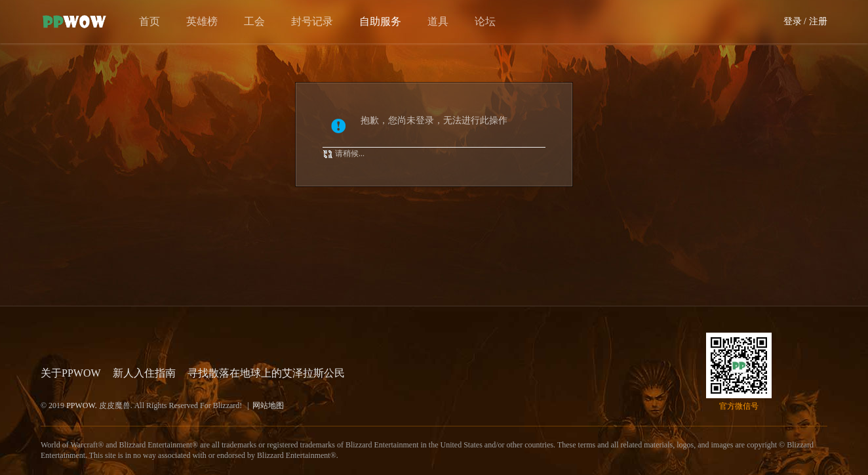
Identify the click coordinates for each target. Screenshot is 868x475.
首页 (149, 21)
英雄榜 (202, 21)
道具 (438, 21)
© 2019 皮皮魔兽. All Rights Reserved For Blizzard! (162, 405)
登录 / (795, 21)
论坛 (485, 21)
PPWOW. (83, 405)
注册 (818, 21)
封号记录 (312, 21)
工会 (254, 21)
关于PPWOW (71, 373)
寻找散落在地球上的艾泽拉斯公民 (266, 373)
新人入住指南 (144, 373)
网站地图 (268, 405)
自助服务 (380, 21)
